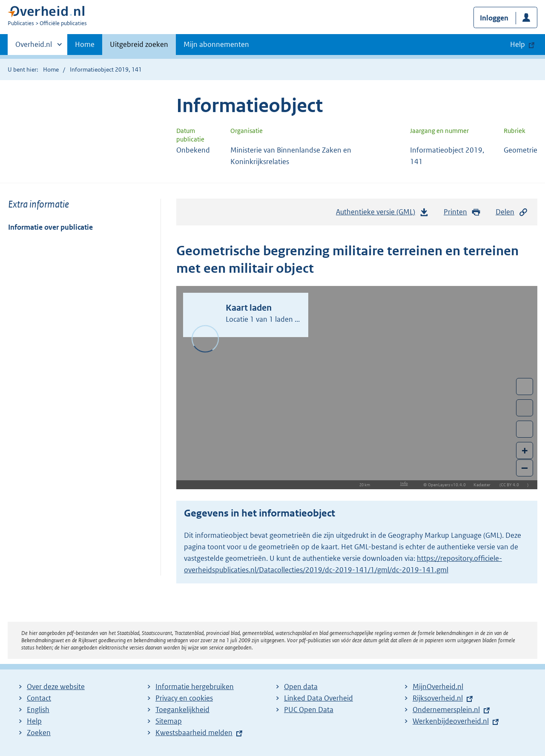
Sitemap (169, 721)
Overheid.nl (34, 47)
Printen (462, 212)
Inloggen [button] (494, 18)
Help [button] (518, 44)
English (38, 710)
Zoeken (39, 733)
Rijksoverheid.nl (438, 698)
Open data (301, 687)
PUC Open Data (309, 710)
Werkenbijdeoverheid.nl (451, 721)
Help (34, 721)
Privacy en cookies (184, 698)
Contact (39, 698)
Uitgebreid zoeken (139, 44)
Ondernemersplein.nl (446, 710)
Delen (512, 212)
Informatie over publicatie (50, 227)
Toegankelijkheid (182, 710)
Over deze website (56, 687)
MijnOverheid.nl (438, 687)
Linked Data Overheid (318, 698)
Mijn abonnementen (216, 44)
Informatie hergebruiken (195, 687)
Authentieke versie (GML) (382, 214)
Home (85, 44)
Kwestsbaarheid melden (194, 733)
